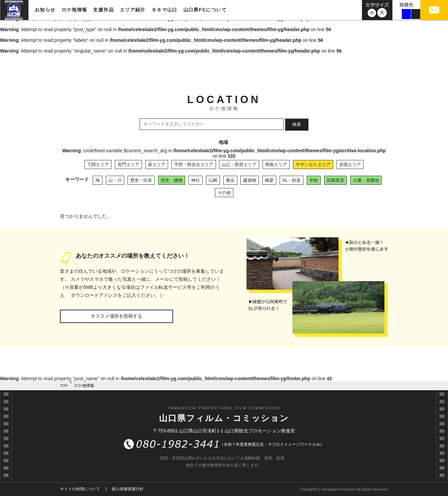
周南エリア (276, 164)
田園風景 (335, 180)
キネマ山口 (165, 10)
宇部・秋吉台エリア (194, 164)
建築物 (250, 180)
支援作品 (103, 10)
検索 (297, 124)
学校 (314, 180)
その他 (224, 193)
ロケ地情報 (74, 10)
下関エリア (98, 164)
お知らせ (45, 10)
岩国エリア (350, 164)
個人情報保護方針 (128, 489)
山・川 (115, 180)
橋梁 (269, 180)
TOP (64, 386)
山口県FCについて (205, 10)
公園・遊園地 (366, 180)
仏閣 (213, 180)
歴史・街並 (141, 180)
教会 (230, 180)
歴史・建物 (172, 180)
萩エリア (157, 164)
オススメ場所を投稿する (117, 316)
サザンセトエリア (313, 164)
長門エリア (128, 164)
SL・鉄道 (291, 180)
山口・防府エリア (239, 164)
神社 (196, 180)
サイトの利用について (80, 489)
